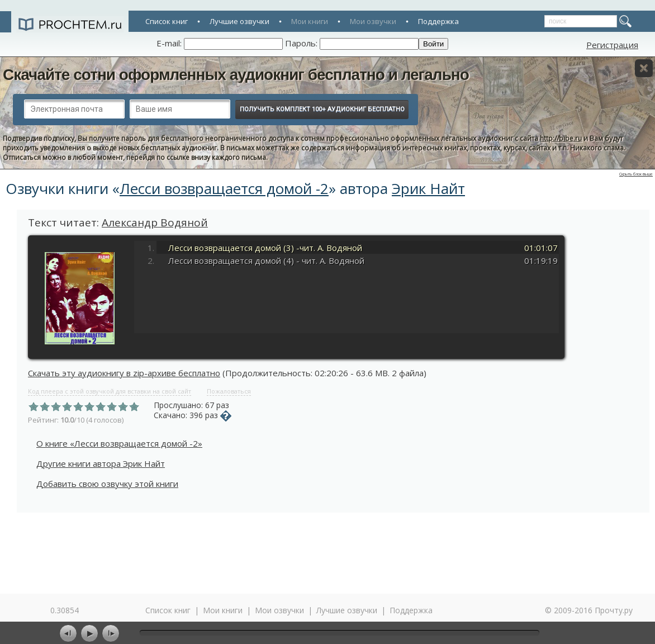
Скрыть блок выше (636, 174)
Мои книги (310, 21)
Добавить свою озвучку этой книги (107, 484)
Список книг (167, 21)
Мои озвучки (373, 21)
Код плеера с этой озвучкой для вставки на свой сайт (110, 391)
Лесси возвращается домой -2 (224, 188)
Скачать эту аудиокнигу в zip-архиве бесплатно (124, 373)
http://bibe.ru (561, 138)
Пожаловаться (229, 391)
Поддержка (438, 21)
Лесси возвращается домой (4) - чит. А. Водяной (266, 261)
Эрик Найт (428, 188)
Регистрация (612, 45)
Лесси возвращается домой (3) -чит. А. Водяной (265, 248)
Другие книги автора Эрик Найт (101, 463)
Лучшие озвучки (239, 21)
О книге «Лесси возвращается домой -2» (119, 443)
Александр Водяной (155, 222)
